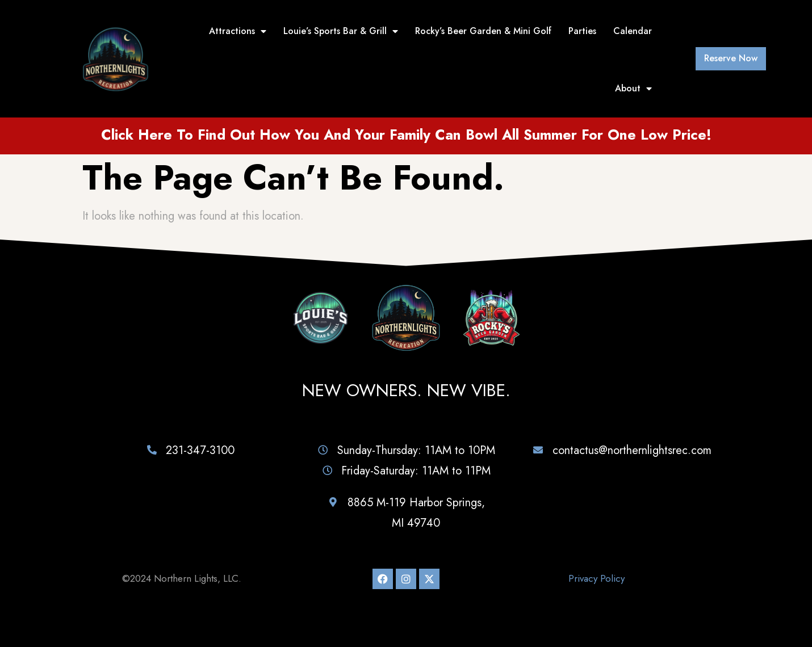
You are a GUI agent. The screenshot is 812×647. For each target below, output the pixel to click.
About (633, 89)
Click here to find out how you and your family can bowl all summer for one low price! (406, 135)
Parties (582, 31)
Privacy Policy (597, 578)
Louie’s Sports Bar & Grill (341, 31)
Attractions (238, 31)
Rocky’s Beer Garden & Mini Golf (483, 31)
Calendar (633, 31)
